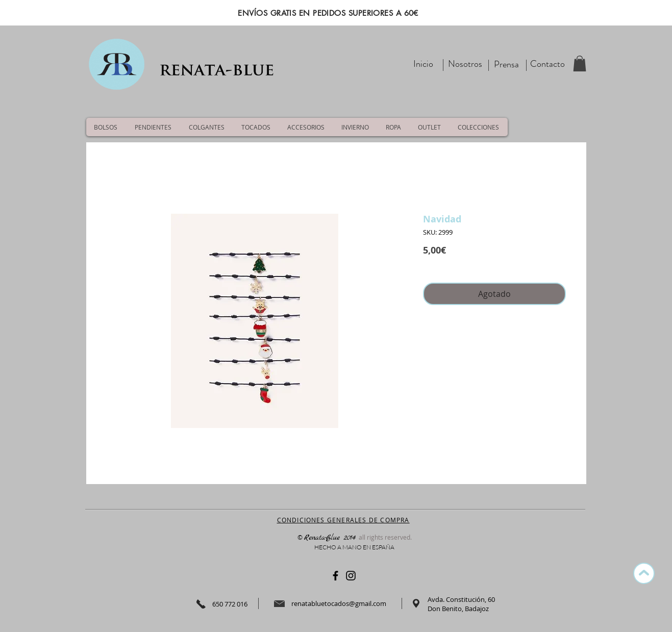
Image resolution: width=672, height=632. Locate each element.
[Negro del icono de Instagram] (351, 576)
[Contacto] (547, 64)
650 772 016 (230, 604)
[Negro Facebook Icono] (335, 576)
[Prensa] (507, 65)
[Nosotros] (465, 64)
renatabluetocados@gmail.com (339, 603)
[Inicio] (424, 64)
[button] (580, 64)
